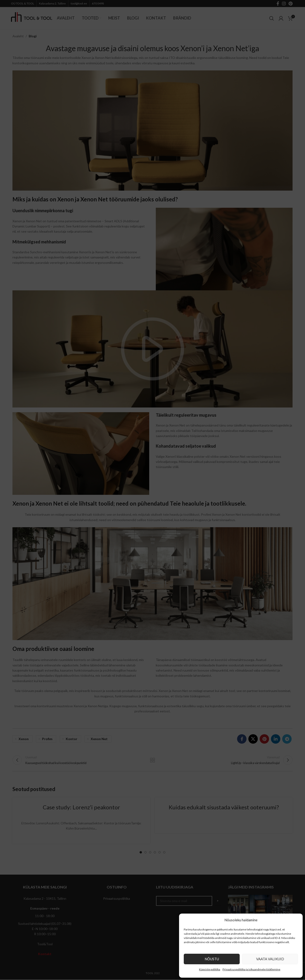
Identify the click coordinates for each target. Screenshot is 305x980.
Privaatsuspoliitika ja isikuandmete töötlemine (251, 969)
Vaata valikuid (270, 959)
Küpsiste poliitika (210, 969)
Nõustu (212, 959)
